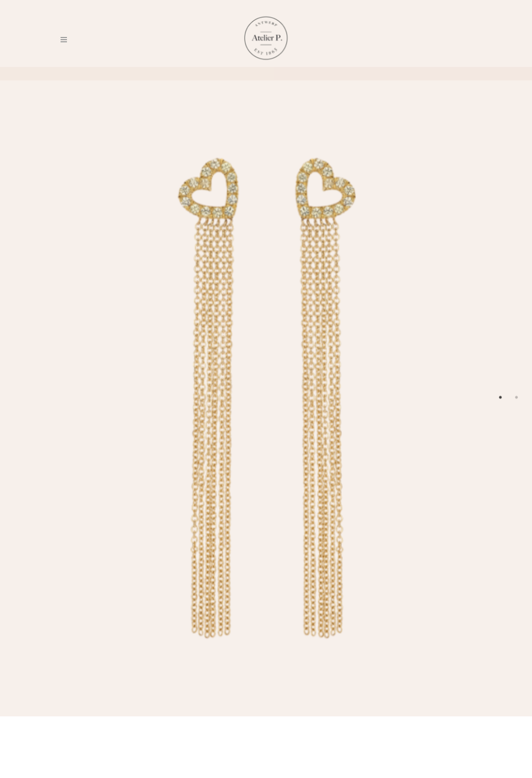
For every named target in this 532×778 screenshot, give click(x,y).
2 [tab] (516, 398)
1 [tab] (500, 398)
